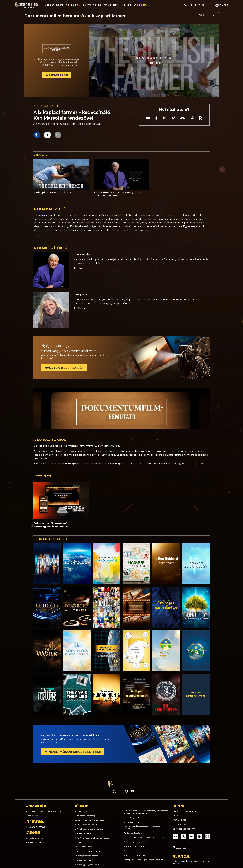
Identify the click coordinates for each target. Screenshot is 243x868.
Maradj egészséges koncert (136, 819)
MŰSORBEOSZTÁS (102, 5)
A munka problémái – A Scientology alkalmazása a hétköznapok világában (146, 809)
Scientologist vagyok (84, 844)
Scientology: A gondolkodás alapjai (90, 862)
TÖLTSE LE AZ (137, 5)
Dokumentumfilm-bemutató (55, 16)
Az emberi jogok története (136, 848)
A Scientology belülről (85, 808)
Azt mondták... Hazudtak (135, 843)
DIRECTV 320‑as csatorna (184, 808)
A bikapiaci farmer (107, 16)
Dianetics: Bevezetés (84, 840)
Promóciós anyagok (35, 840)
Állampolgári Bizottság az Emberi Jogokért (143, 857)
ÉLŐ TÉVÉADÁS (35, 819)
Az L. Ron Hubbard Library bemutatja (92, 835)
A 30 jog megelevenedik (135, 852)
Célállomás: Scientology (86, 813)
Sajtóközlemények (34, 835)
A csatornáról (32, 813)
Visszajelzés (181, 845)
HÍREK (116, 5)
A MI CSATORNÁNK (55, 5)
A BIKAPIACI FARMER (47, 106)
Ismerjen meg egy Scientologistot (90, 817)
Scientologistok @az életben (88, 857)
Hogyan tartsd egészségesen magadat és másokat (142, 824)
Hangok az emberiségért (86, 822)
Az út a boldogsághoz (134, 830)
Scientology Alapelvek (85, 831)
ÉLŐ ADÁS (86, 5)
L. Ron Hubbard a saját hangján (89, 826)
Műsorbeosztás (35, 824)
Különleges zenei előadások (87, 853)
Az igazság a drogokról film (136, 839)
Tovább (80, 268)
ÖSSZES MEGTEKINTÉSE (196, 694)
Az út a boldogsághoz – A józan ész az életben (144, 835)
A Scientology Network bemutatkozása (44, 808)
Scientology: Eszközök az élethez (138, 815)
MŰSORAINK (72, 5)
